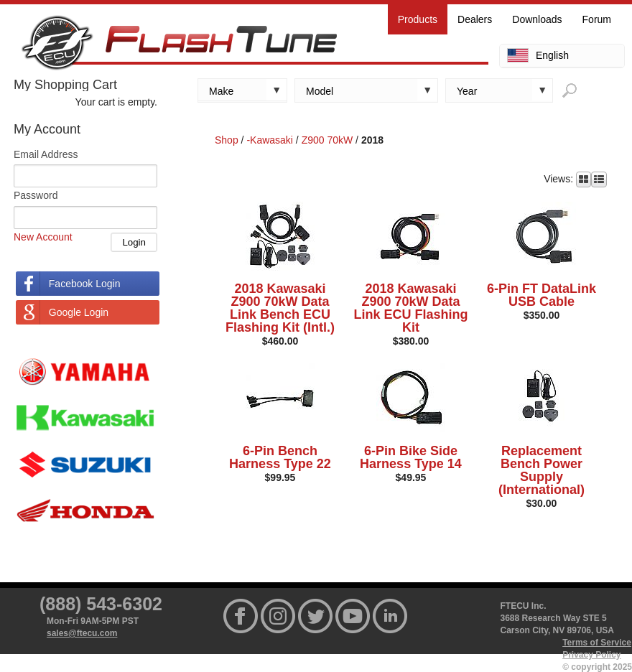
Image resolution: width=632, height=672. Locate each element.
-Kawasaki (270, 140)
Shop (227, 140)
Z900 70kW (327, 140)
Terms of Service (597, 643)
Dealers (475, 19)
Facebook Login (85, 284)
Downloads (537, 19)
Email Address (46, 154)
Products (418, 19)
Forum (597, 19)
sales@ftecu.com (82, 633)
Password (36, 195)
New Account (43, 237)
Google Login (79, 312)
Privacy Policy (591, 655)
